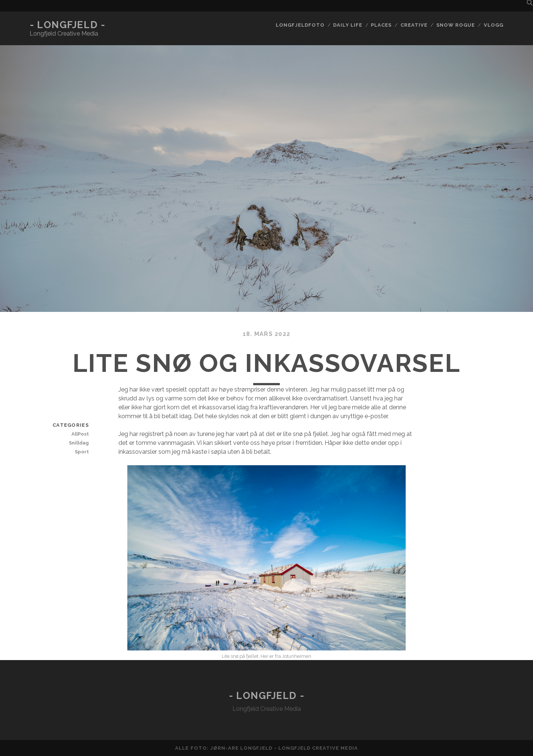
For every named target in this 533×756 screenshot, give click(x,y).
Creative (414, 25)
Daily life (348, 25)
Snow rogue (456, 25)
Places (381, 25)
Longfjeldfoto (300, 25)
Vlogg (494, 25)
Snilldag (79, 443)
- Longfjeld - (67, 25)
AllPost (80, 434)
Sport (82, 452)
